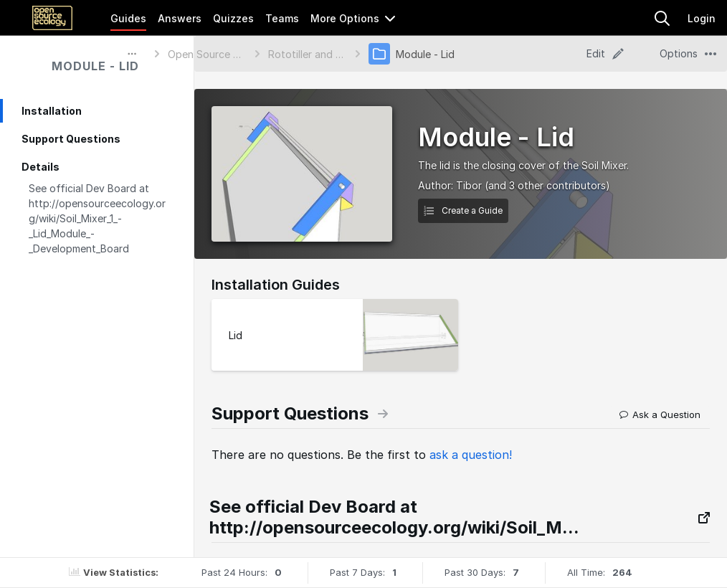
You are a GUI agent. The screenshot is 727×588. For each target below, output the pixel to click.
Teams (282, 18)
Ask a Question (660, 414)
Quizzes (233, 18)
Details (41, 167)
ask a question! (471, 455)
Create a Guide (463, 210)
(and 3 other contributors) (547, 185)
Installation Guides (276, 285)
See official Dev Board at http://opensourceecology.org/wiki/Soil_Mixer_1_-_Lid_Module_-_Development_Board (97, 218)
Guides (128, 18)
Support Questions (71, 139)
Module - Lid (95, 66)
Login (702, 18)
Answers (180, 18)
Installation (52, 111)
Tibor (469, 185)
